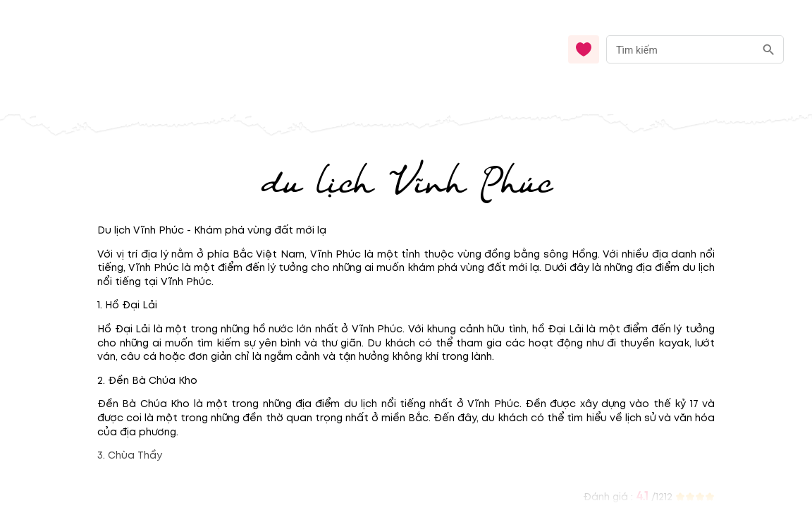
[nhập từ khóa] (681, 49)
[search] (769, 50)
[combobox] (695, 50)
